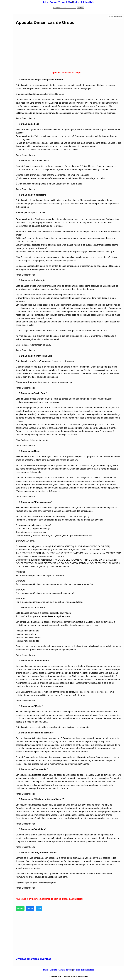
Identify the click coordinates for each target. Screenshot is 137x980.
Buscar (80, 7)
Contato (53, 2)
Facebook (30, 908)
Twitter (39, 908)
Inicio (46, 2)
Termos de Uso (65, 2)
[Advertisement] (68, 47)
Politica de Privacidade (84, 2)
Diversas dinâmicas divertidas (33, 959)
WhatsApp (20, 908)
